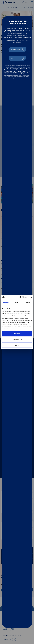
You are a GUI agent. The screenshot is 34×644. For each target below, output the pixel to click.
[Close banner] (31, 297)
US (12, 58)
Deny (17, 345)
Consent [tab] (6, 302)
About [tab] (28, 302)
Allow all (17, 333)
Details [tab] (17, 302)
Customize (17, 339)
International (15, 50)
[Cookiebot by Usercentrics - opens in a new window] (20, 297)
